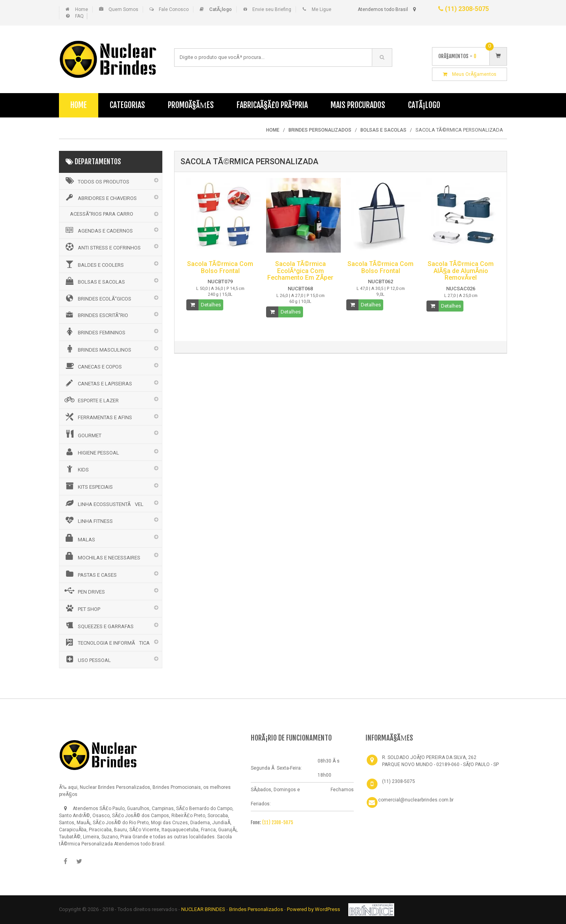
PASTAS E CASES (90, 574)
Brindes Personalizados (257, 909)
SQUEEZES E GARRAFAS (98, 625)
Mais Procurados (358, 105)
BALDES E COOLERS (94, 264)
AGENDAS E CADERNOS (98, 230)
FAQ (79, 16)
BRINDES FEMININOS (94, 332)
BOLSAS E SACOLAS (94, 281)
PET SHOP (82, 608)
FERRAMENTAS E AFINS (98, 417)
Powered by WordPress (314, 909)
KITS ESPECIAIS (88, 486)
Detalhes (211, 305)
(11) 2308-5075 (464, 9)
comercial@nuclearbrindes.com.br (416, 800)
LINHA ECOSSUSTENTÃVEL (103, 503)
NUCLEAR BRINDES (203, 909)
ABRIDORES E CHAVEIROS (100, 198)
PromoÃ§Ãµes (191, 105)
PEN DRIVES (84, 591)
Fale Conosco (174, 9)
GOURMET (82, 434)
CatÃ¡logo (424, 105)
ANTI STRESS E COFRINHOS (102, 247)
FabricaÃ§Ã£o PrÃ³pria (272, 105)
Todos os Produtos (96, 181)
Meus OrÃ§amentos (470, 74)
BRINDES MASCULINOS (97, 349)
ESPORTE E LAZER (91, 400)
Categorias (127, 105)
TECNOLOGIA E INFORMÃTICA (107, 642)
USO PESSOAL (87, 659)
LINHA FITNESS (88, 520)
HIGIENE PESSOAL (91, 452)
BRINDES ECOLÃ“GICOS (97, 298)
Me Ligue (322, 9)
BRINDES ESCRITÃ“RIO (96, 315)
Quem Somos (123, 9)
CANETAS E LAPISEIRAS (98, 383)
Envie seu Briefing (272, 9)
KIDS (76, 469)
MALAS (79, 538)
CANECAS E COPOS (93, 366)
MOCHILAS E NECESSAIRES (102, 556)
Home (82, 9)
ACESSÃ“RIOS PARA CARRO (102, 214)
